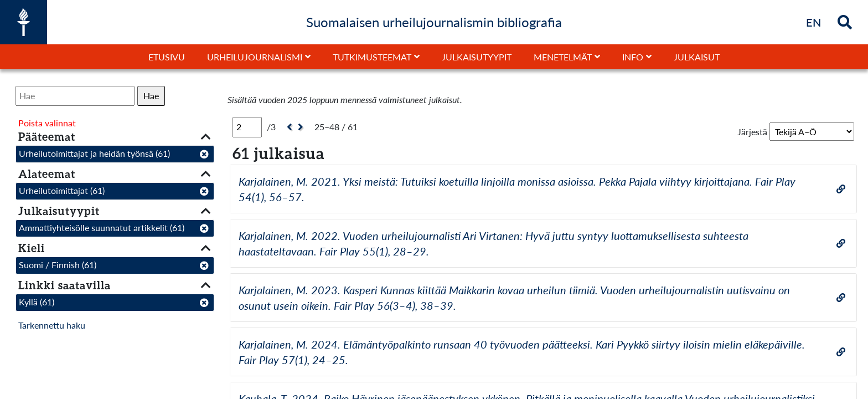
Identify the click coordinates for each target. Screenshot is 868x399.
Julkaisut (697, 57)
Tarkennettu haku (52, 325)
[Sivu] (247, 127)
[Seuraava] (302, 127)
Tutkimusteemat (372, 57)
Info (633, 57)
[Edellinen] (288, 127)
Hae (151, 96)
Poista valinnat (47, 123)
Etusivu (167, 57)
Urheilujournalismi (255, 57)
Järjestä (752, 132)
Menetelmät (563, 57)
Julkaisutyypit (477, 57)
